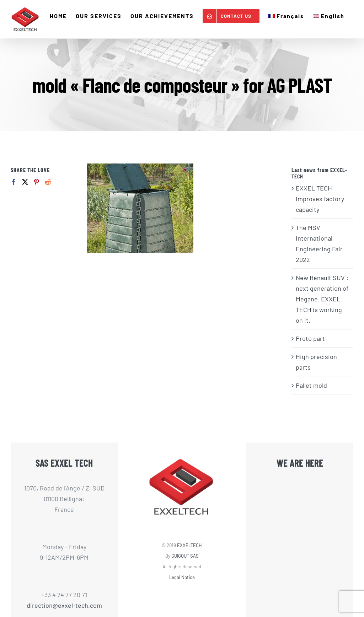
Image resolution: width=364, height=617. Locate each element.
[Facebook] (14, 182)
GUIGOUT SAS (185, 556)
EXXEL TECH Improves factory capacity (320, 199)
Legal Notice (182, 577)
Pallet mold (311, 385)
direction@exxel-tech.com (64, 605)
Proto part (310, 338)
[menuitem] (286, 16)
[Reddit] (48, 182)
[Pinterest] (36, 182)
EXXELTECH (189, 545)
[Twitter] (25, 182)
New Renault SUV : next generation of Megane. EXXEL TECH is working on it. (322, 299)
